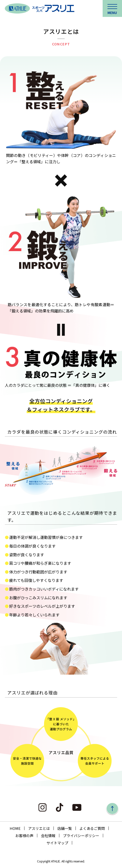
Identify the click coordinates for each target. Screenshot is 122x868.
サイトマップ (57, 843)
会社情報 (48, 836)
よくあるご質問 (92, 828)
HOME (15, 828)
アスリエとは (39, 828)
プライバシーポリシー (81, 836)
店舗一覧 (65, 828)
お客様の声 (24, 836)
